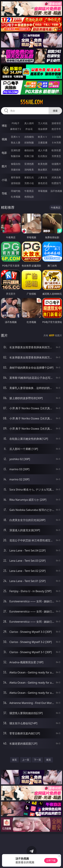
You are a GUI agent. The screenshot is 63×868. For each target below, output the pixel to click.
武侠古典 (56, 177)
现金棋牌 (43, 129)
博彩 (4, 126)
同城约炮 (16, 191)
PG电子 (16, 123)
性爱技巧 (56, 183)
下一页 (37, 760)
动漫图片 (56, 164)
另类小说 (29, 183)
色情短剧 (29, 197)
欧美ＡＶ (43, 137)
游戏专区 (56, 123)
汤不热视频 (56, 191)
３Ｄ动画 (56, 137)
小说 (4, 180)
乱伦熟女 (43, 156)
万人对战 (43, 123)
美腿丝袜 (16, 170)
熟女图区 (43, 170)
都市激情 (16, 177)
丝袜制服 (29, 142)
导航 (4, 193)
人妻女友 (43, 177)
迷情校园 (16, 183)
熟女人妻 (16, 142)
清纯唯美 (29, 170)
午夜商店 (29, 191)
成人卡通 (43, 150)
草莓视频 (43, 191)
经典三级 (29, 156)
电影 (4, 153)
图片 (4, 166)
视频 (4, 139)
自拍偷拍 (29, 137)
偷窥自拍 (16, 164)
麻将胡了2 (16, 129)
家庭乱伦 (29, 177)
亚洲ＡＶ (16, 137)
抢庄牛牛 (56, 129)
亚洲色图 (29, 164)
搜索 (55, 111)
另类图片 (56, 170)
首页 (14, 760)
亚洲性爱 (16, 150)
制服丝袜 (16, 156)
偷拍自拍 (29, 150)
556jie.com (32, 102)
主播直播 (43, 142)
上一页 (26, 760)
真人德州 (29, 123)
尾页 (49, 760)
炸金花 (29, 129)
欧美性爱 (56, 150)
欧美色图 (43, 164)
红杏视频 (16, 197)
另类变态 (56, 156)
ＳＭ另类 (56, 142)
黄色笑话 (43, 183)
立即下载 (51, 860)
